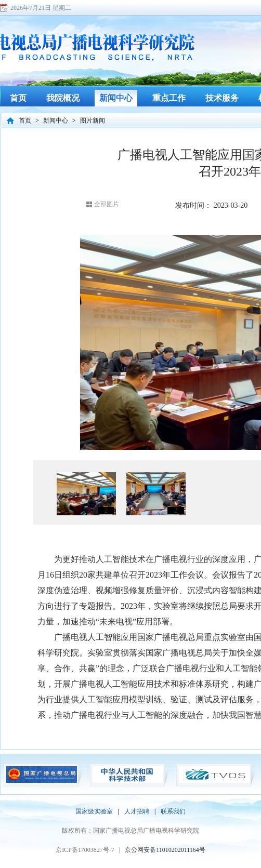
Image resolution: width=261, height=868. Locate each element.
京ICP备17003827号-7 (85, 850)
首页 (25, 121)
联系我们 (173, 811)
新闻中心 (56, 121)
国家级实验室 (94, 811)
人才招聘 (137, 811)
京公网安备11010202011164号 (165, 850)
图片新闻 (93, 121)
